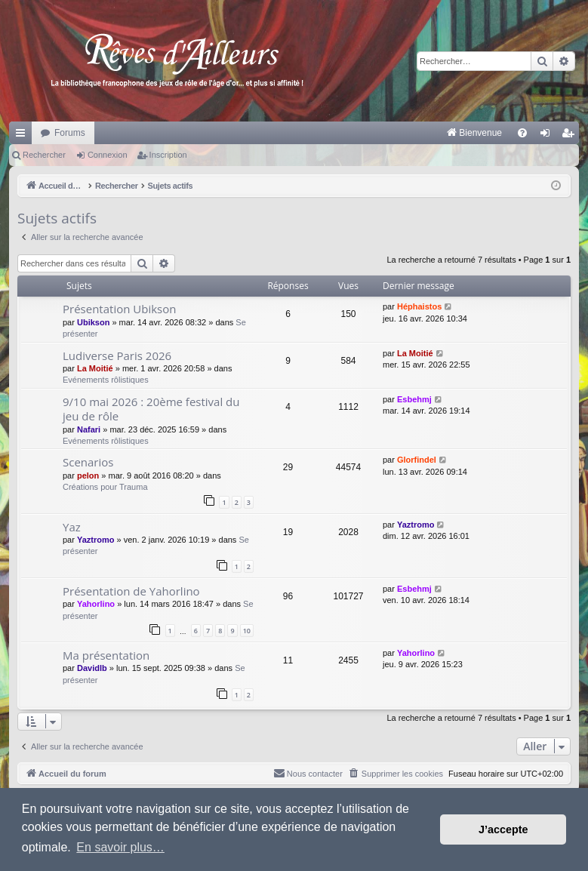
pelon (88, 476)
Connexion (108, 155)
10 (247, 631)
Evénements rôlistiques (106, 380)
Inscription (168, 155)
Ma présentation (106, 655)
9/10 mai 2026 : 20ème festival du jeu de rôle (151, 409)
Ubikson (93, 322)
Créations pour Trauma (105, 487)
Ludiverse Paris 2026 (117, 355)
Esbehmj (414, 399)
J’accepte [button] (503, 829)
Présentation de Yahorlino (131, 591)
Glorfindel (417, 460)
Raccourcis (23, 136)
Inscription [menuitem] (571, 136)
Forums (70, 133)
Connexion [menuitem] (548, 136)
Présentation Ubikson (119, 309)
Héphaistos (419, 306)
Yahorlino (96, 604)
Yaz (72, 527)
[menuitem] (317, 133)
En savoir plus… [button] (120, 847)
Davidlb (92, 668)
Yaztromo (96, 540)
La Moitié (95, 368)
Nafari (89, 429)
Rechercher (44, 155)
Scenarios (88, 462)
